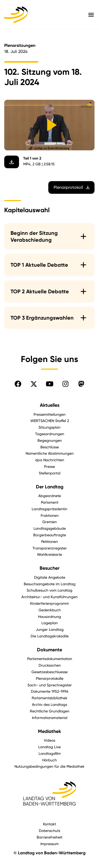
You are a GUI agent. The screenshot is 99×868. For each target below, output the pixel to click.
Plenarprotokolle (50, 678)
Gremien (49, 522)
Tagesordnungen (50, 434)
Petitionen (49, 541)
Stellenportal (50, 473)
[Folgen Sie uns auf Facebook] (18, 384)
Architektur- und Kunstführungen (49, 597)
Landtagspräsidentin (49, 509)
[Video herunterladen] (12, 162)
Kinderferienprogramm (49, 603)
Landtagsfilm (50, 753)
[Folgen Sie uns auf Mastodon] (81, 384)
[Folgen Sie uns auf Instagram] (65, 384)
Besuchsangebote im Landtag (50, 584)
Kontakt (49, 824)
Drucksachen (50, 665)
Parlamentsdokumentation (50, 659)
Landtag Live (49, 747)
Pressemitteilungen (49, 414)
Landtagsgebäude (50, 528)
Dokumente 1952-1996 (50, 691)
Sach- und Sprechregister (50, 685)
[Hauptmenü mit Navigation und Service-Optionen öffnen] (91, 15)
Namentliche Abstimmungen (50, 453)
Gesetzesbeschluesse (49, 672)
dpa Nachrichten (50, 460)
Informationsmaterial (50, 718)
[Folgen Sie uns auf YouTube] (50, 384)
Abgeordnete (50, 496)
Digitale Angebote (50, 577)
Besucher (49, 568)
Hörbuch (49, 760)
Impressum (49, 844)
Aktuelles (50, 405)
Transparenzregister (50, 548)
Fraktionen (50, 515)
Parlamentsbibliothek (49, 698)
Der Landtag (50, 487)
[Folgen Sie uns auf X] (34, 384)
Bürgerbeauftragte (50, 535)
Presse (49, 466)
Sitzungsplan (49, 427)
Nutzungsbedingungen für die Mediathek (49, 766)
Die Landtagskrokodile (50, 636)
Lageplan (50, 623)
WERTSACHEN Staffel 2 (50, 421)
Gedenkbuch (50, 610)
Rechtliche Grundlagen (50, 711)
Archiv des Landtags (49, 704)
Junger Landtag (50, 629)
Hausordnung (49, 616)
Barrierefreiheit (49, 837)
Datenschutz (50, 830)
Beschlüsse (50, 447)
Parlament (50, 502)
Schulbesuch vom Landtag (49, 590)
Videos (49, 740)
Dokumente (49, 650)
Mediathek (49, 731)
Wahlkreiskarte (49, 554)
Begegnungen (50, 440)
